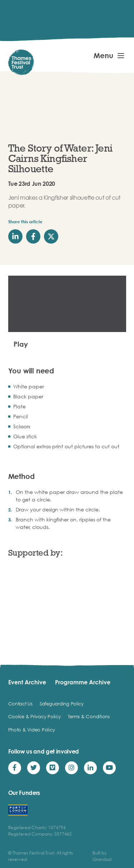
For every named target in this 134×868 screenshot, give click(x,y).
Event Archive (27, 682)
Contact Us (20, 704)
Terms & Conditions (89, 716)
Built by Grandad (102, 856)
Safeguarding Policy (62, 704)
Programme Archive (83, 682)
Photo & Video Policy (32, 730)
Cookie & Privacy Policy (34, 716)
